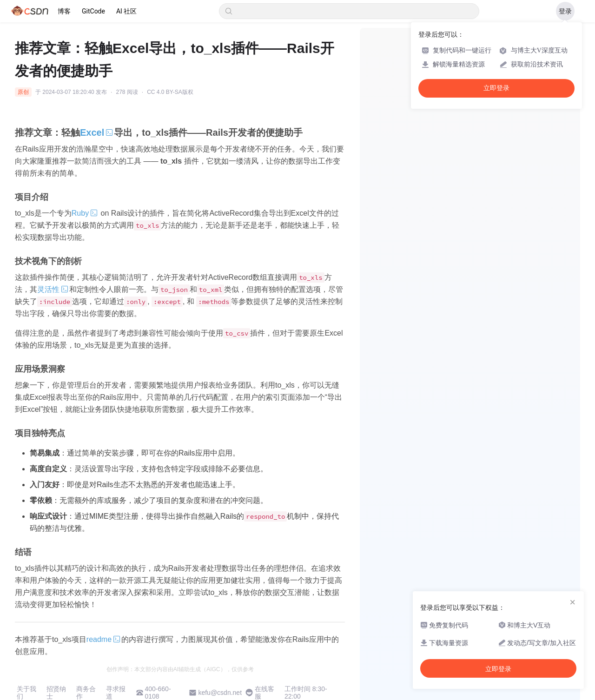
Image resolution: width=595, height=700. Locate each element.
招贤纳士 (56, 693)
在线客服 (264, 693)
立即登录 (496, 88)
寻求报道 (116, 693)
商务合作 (86, 693)
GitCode (93, 11)
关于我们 (26, 693)
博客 (64, 11)
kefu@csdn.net (220, 693)
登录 (565, 11)
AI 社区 (126, 11)
